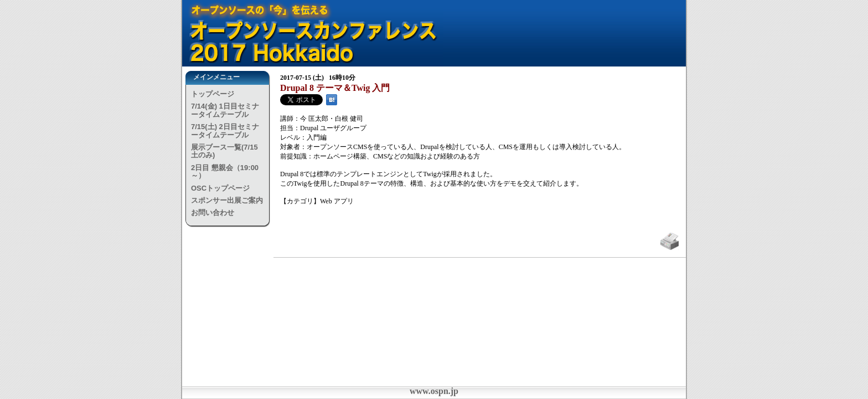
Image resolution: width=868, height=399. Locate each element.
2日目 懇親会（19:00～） (225, 172)
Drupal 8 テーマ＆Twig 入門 (335, 88)
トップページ (213, 94)
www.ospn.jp (434, 391)
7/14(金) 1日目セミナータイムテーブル (225, 110)
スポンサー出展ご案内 (227, 200)
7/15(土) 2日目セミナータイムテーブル (225, 131)
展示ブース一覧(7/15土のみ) (224, 151)
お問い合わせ (213, 213)
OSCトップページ (220, 188)
